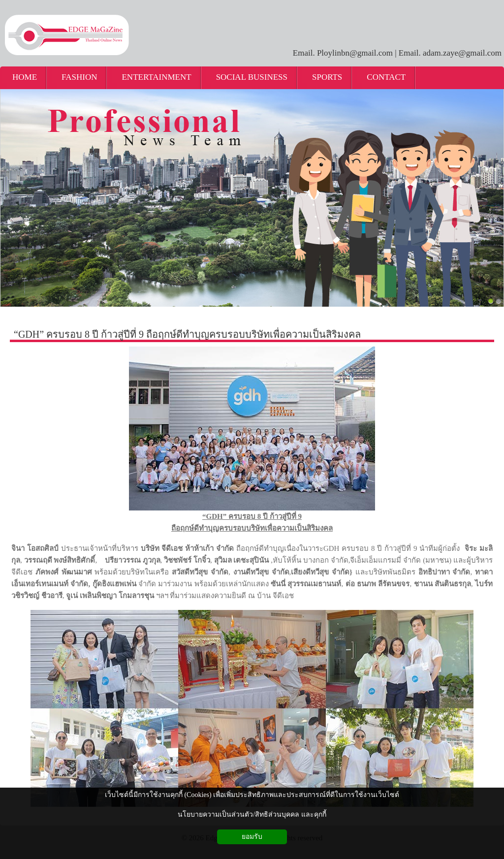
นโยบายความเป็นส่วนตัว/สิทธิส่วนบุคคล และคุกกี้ (252, 814)
